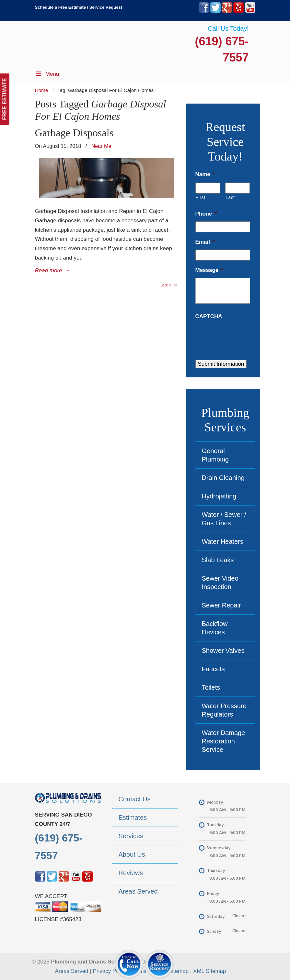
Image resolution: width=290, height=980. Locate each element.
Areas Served (72, 971)
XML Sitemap (209, 971)
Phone (206, 214)
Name (205, 174)
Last (230, 197)
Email (205, 242)
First (201, 197)
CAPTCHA (209, 316)
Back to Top (169, 285)
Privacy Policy (110, 971)
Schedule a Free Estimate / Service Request (79, 7)
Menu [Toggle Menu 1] (47, 74)
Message (209, 270)
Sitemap (179, 971)
